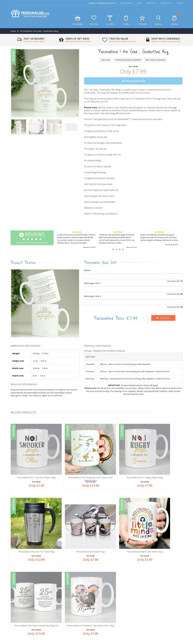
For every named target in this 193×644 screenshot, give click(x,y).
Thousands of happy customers (116, 591)
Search (158, 20)
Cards (126, 20)
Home (13, 31)
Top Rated (142, 20)
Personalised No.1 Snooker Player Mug (31, 467)
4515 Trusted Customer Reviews (32, 237)
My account (18, 601)
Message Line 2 (93, 296)
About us (17, 586)
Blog (140, 3)
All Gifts (110, 20)
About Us (151, 3)
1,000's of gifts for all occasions (115, 581)
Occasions (78, 20)
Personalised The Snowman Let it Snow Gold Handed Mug (75, 469)
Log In (179, 3)
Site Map (178, 627)
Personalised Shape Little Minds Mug (75, 534)
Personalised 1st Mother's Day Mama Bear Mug (162, 535)
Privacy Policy (146, 627)
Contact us (17, 606)
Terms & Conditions (163, 627)
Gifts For (94, 20)
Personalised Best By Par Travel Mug (162, 467)
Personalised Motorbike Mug (31, 534)
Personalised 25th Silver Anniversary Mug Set (118, 535)
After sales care (20, 596)
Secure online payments (112, 596)
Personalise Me (133, 81)
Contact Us (166, 3)
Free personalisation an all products (118, 586)
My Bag (174, 20)
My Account (127, 3)
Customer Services (21, 591)
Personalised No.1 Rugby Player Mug (118, 467)
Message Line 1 (93, 283)
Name (87, 270)
